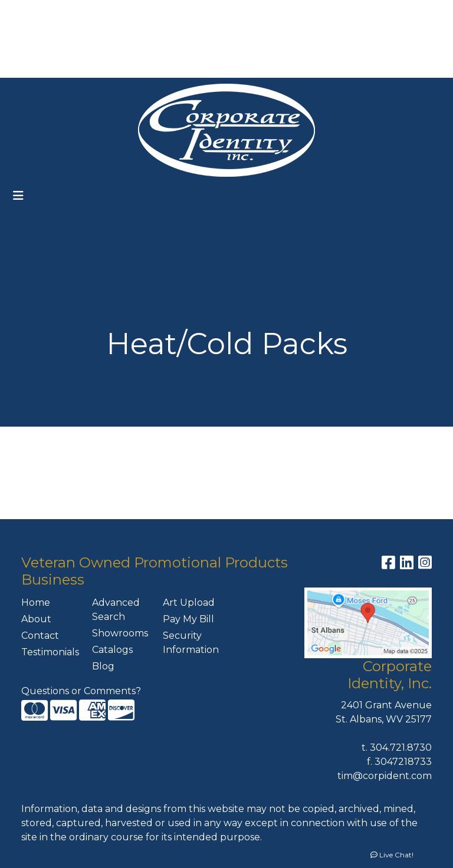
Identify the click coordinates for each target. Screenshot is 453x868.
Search (289, 13)
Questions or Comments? (81, 691)
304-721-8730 (325, 39)
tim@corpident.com (385, 776)
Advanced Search (116, 610)
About (36, 619)
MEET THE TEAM (174, 65)
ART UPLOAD (123, 39)
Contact (40, 636)
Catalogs (112, 650)
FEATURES (37, 39)
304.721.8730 (401, 747)
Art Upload (189, 603)
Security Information (191, 643)
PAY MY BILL (40, 65)
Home (36, 603)
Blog (103, 666)
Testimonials (50, 652)
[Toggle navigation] (18, 196)
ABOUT (69, 13)
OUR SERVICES (151, 13)
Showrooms (120, 633)
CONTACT (101, 65)
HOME (27, 13)
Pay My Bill (188, 619)
